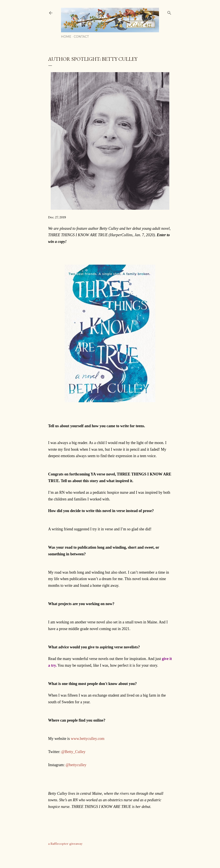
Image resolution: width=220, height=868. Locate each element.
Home (66, 37)
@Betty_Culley (73, 752)
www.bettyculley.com (88, 739)
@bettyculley (76, 765)
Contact (81, 37)
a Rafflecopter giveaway (65, 844)
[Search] (169, 12)
